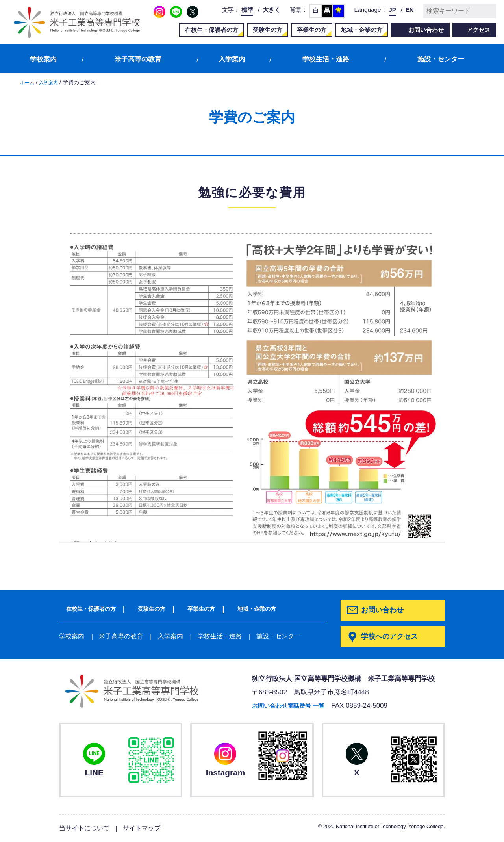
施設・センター (441, 59)
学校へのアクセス (391, 637)
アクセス (478, 30)
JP (392, 10)
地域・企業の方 (362, 30)
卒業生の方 (312, 30)
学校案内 (43, 59)
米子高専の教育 (138, 59)
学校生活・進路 (326, 59)
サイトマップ (146, 828)
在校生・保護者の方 (212, 30)
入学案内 (232, 59)
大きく (271, 10)
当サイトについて (86, 828)
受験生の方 (268, 30)
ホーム (28, 82)
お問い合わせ (426, 30)
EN (410, 10)
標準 (247, 10)
